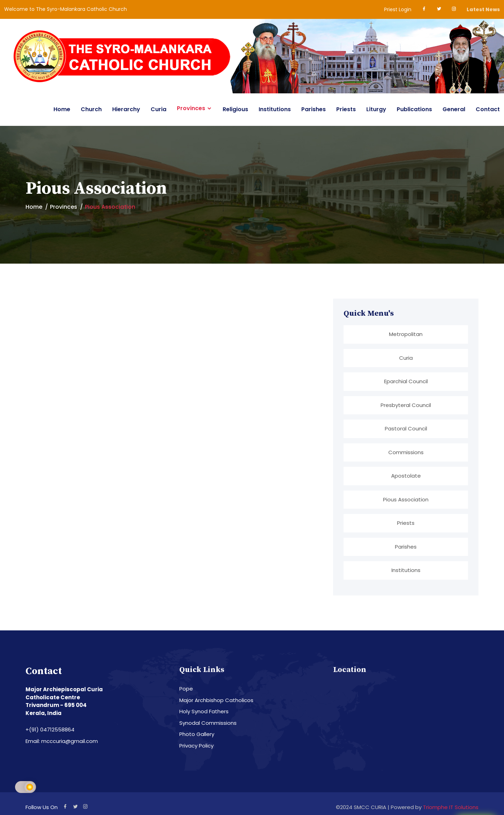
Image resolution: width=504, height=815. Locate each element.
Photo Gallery (197, 734)
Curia (159, 109)
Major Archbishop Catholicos (216, 700)
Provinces (191, 108)
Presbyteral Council (406, 405)
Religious (235, 109)
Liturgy (376, 109)
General (454, 109)
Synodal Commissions (208, 723)
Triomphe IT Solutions (451, 807)
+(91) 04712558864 (50, 730)
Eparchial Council (406, 381)
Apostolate (406, 476)
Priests (346, 109)
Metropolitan (406, 334)
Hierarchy (126, 109)
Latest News (483, 9)
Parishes (314, 109)
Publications (414, 109)
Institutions (275, 109)
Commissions (406, 452)
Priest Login (398, 9)
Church (91, 109)
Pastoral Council (406, 428)
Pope (186, 689)
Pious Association (406, 499)
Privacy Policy (196, 746)
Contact (488, 109)
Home (62, 109)
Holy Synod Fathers (204, 711)
